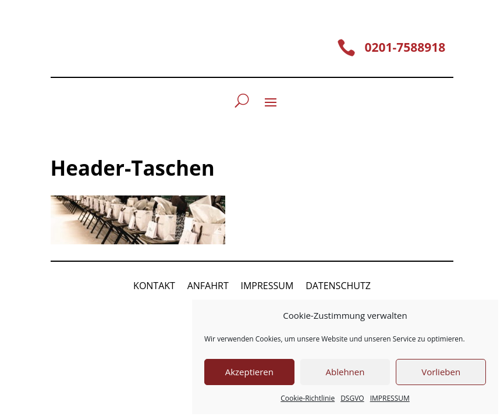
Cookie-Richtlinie (308, 398)
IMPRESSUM (390, 398)
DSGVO (352, 398)
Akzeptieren (249, 372)
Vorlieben (441, 372)
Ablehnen (345, 372)
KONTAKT (154, 286)
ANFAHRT (208, 286)
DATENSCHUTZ (338, 286)
